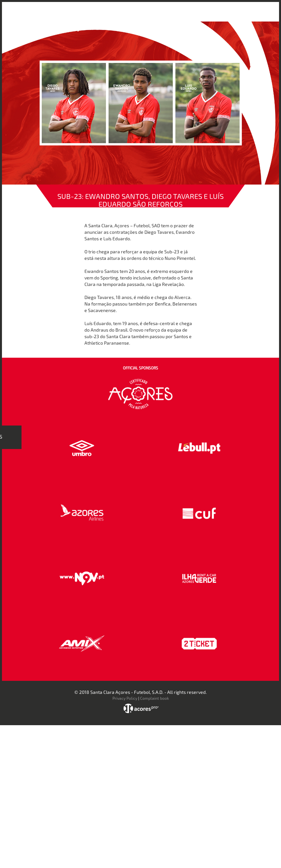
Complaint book (155, 698)
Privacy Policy (125, 698)
